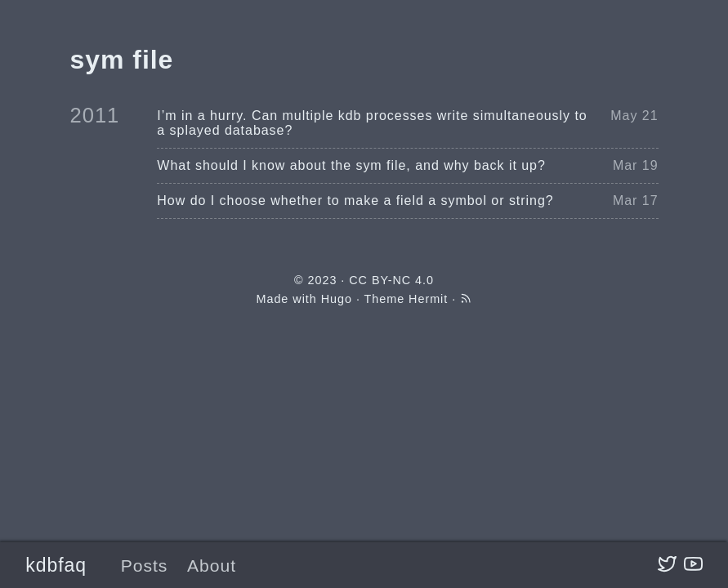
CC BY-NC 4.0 (391, 280)
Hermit (428, 299)
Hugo (337, 299)
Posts (145, 566)
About (212, 566)
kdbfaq (56, 565)
